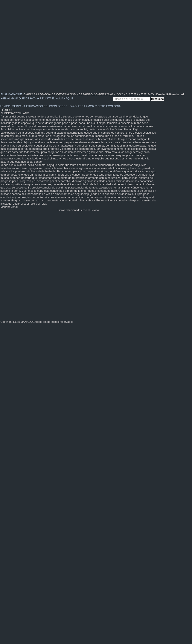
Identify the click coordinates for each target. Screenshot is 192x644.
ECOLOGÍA (113, 106)
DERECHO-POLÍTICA (72, 106)
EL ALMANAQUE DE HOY (19, 98)
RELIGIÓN (50, 106)
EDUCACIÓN (34, 106)
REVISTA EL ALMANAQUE (55, 98)
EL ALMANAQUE (11, 94)
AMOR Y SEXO (96, 106)
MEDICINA (19, 106)
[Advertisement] (44, 45)
